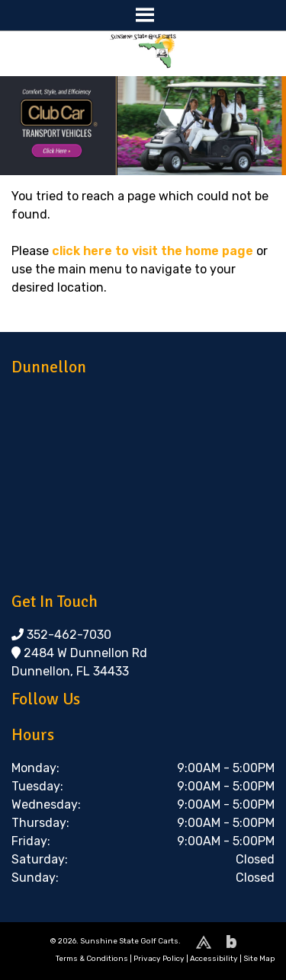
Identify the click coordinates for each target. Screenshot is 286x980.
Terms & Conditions (92, 959)
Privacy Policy (159, 959)
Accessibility (214, 959)
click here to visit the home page (153, 251)
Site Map (259, 959)
